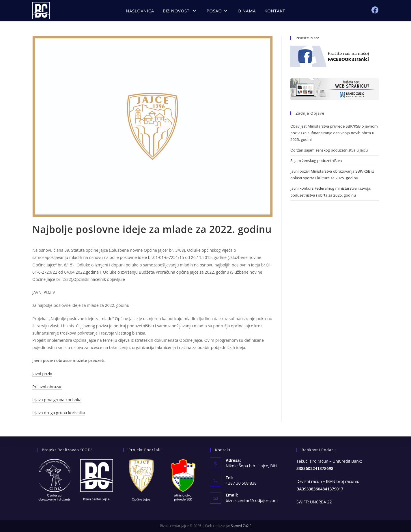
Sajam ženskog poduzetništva (316, 160)
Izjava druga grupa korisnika (59, 413)
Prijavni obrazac (47, 387)
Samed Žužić (241, 526)
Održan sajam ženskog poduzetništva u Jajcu (329, 150)
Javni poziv (42, 374)
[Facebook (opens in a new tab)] (375, 10)
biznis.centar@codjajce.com (252, 500)
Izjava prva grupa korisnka (57, 400)
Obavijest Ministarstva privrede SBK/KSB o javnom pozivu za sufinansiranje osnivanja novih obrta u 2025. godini (334, 133)
